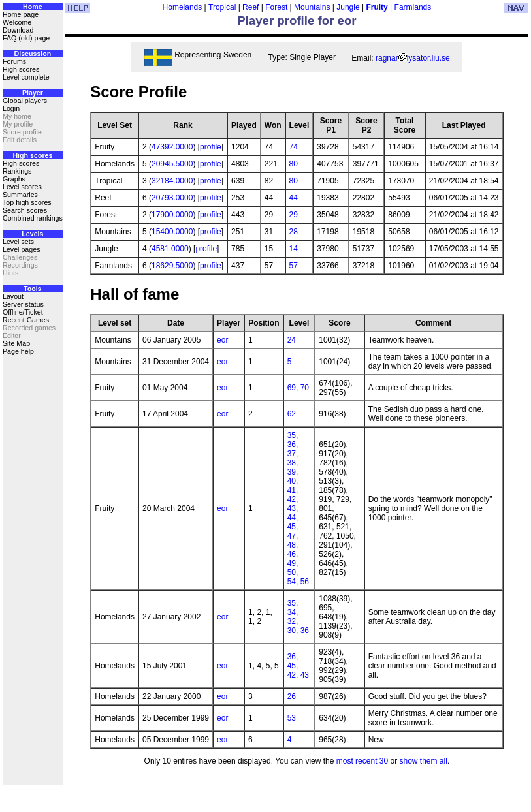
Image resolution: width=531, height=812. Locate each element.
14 (294, 249)
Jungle (348, 7)
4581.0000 (170, 249)
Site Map (16, 343)
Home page (21, 14)
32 (292, 621)
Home (33, 7)
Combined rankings (33, 218)
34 (292, 612)
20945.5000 (172, 164)
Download (18, 30)
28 (294, 232)
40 (292, 481)
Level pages (21, 249)
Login (11, 108)
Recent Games (26, 320)
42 (292, 499)
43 (292, 508)
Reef (250, 7)
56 (305, 582)
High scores (21, 69)
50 (292, 572)
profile (211, 147)
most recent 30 (362, 761)
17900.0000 (172, 215)
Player (33, 93)
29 (294, 215)
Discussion (32, 54)
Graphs (14, 179)
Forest (276, 7)
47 (292, 536)
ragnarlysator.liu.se (413, 58)
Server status (23, 304)
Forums (14, 61)
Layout (13, 296)
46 (292, 554)
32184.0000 (172, 181)
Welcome (17, 22)
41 (292, 490)
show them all (424, 761)
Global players (25, 101)
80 (294, 164)
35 (292, 435)
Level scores (22, 187)
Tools (33, 289)
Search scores (25, 210)
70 (305, 388)
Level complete (26, 77)
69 (292, 388)
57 (294, 266)
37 (292, 454)
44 (294, 198)
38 (292, 463)
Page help (18, 351)
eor (222, 340)
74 (294, 147)
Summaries (20, 195)
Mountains (312, 7)
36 (292, 445)
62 (292, 414)
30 (292, 631)
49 (292, 563)
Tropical (222, 7)
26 (292, 696)
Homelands (183, 7)
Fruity (377, 7)
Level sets (18, 242)
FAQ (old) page (26, 38)
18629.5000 (172, 266)
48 (292, 545)
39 (292, 472)
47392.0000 (172, 147)
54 (292, 582)
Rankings (17, 171)
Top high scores (27, 202)
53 (292, 718)
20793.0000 (172, 198)
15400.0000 (172, 232)
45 (292, 527)
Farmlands (413, 7)
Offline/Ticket (23, 312)
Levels (32, 234)
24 (292, 340)
